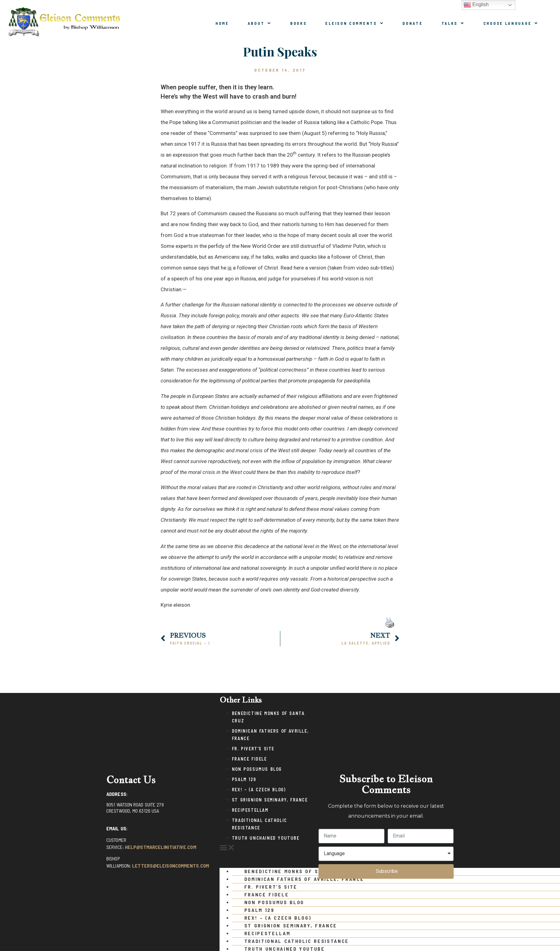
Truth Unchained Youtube (266, 838)
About (260, 23)
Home (222, 23)
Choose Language (511, 23)
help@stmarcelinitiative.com (161, 847)
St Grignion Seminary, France (270, 800)
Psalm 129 (244, 779)
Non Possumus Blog (257, 769)
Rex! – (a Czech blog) (259, 790)
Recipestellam (250, 810)
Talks (453, 23)
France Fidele (249, 759)
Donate (413, 23)
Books (299, 23)
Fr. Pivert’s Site (253, 749)
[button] (266, 848)
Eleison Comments (355, 23)
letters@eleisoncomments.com (171, 866)
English (476, 5)
